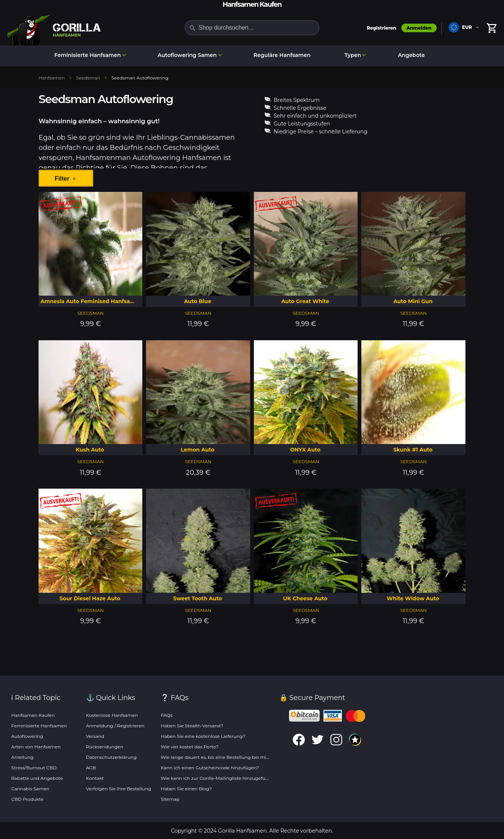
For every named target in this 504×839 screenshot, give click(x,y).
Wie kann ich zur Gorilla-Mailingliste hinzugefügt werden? (226, 778)
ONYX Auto (305, 450)
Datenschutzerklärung (111, 757)
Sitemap (170, 799)
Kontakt (95, 778)
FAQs (167, 715)
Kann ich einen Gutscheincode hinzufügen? (210, 768)
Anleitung (22, 757)
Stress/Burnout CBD (34, 768)
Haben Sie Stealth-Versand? (192, 726)
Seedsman (90, 313)
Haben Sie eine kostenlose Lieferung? (203, 736)
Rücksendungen (105, 747)
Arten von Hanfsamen (36, 747)
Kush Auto (90, 450)
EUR (467, 27)
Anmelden (419, 28)
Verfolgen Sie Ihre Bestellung (119, 789)
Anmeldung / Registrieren (115, 726)
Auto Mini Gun (413, 301)
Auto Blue (198, 301)
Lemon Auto (198, 450)
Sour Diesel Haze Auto (90, 598)
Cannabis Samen (30, 789)
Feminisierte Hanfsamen (39, 726)
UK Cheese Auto (305, 598)
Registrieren (381, 28)
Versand (95, 736)
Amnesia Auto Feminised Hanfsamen (91, 301)
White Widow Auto (413, 598)
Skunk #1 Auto (413, 450)
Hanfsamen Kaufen (33, 715)
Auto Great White (305, 301)
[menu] (252, 56)
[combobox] (252, 28)
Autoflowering (27, 736)
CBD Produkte (27, 799)
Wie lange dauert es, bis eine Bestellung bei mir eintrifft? (224, 757)
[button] (465, 28)
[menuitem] (89, 55)
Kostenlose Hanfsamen (112, 715)
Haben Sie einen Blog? (186, 789)
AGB (91, 768)
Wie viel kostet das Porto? (189, 747)
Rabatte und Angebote (37, 778)
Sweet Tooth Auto (198, 598)
